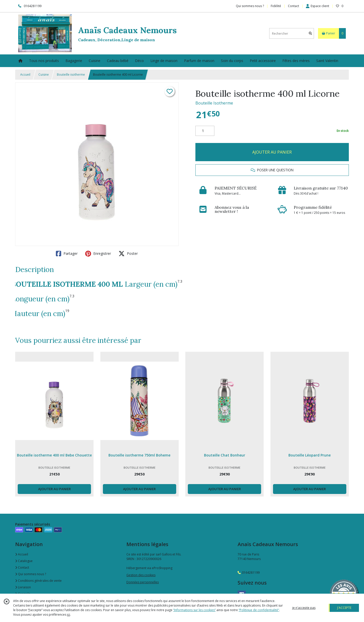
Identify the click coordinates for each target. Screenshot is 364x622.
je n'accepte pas (304, 608)
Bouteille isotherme (71, 75)
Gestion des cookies (141, 575)
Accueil (25, 75)
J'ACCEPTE (344, 608)
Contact (293, 6)
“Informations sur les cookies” (194, 610)
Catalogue (24, 561)
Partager (67, 254)
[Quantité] (205, 131)
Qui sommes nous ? (31, 574)
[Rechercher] (310, 34)
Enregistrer (98, 254)
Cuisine (44, 75)
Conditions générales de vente (38, 581)
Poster (128, 254)
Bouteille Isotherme (214, 103)
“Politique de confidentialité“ (259, 610)
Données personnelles (143, 582)
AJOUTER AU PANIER (272, 152)
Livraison (23, 587)
